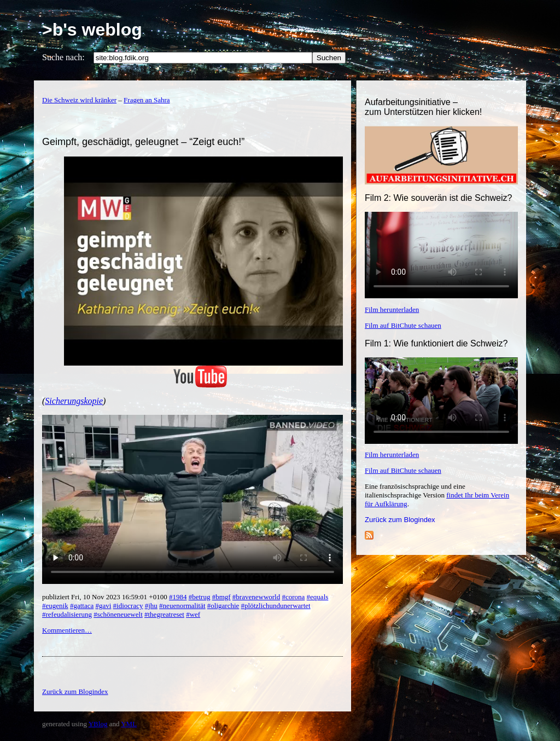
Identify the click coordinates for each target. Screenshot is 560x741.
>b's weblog (92, 30)
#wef (193, 614)
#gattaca (82, 606)
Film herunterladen (392, 309)
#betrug (200, 597)
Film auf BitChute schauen (403, 325)
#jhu (151, 606)
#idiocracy (128, 606)
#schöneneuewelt (118, 614)
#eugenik (55, 606)
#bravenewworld (256, 597)
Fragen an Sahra (147, 100)
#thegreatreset (164, 614)
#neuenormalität (182, 606)
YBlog (98, 724)
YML (129, 724)
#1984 (178, 597)
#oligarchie (223, 606)
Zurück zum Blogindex (400, 520)
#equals (318, 597)
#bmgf (221, 597)
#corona (293, 597)
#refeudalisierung (67, 614)
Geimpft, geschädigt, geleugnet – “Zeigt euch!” (143, 142)
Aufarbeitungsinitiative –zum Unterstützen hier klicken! (423, 107)
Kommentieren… (67, 630)
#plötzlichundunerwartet (276, 606)
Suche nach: (63, 57)
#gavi (103, 606)
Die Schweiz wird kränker (79, 100)
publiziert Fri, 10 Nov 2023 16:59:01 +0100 (106, 597)
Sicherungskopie (74, 401)
